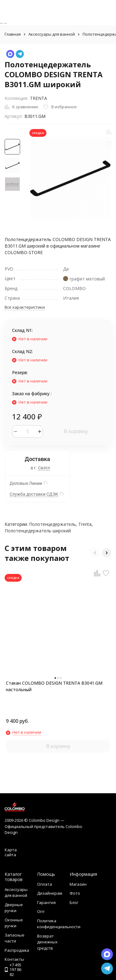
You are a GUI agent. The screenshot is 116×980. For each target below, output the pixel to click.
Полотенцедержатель (52, 524)
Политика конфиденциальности (59, 924)
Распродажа (17, 950)
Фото (75, 893)
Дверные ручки (14, 908)
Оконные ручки (14, 923)
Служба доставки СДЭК (34, 494)
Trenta (85, 524)
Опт (41, 911)
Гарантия (46, 902)
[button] (95, 553)
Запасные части (15, 938)
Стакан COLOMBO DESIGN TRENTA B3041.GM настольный (54, 686)
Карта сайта (11, 852)
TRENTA (39, 98)
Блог (74, 902)
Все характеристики (25, 307)
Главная (13, 34)
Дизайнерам (50, 893)
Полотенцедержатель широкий (38, 531)
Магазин (78, 884)
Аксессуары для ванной (52, 34)
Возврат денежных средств (47, 942)
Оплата (45, 884)
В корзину (76, 431)
